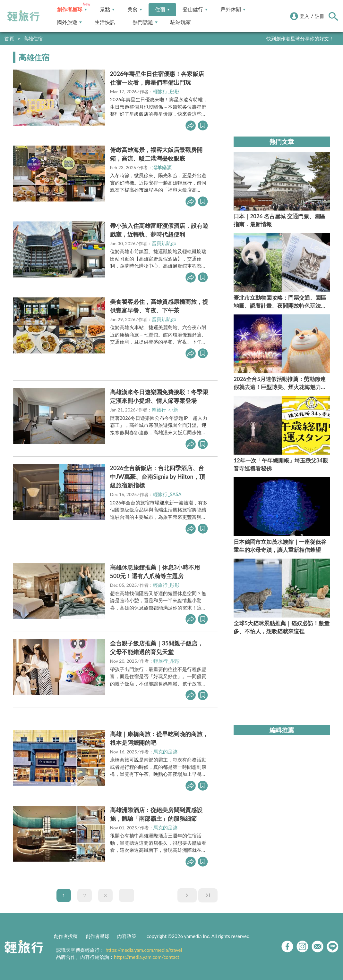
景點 (107, 9)
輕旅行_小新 (165, 410)
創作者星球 (72, 9)
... (127, 895)
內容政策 (127, 936)
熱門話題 (145, 22)
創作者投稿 (66, 936)
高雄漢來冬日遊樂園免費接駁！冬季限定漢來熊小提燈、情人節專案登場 (159, 396)
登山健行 (195, 9)
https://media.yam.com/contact (147, 957)
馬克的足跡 (165, 752)
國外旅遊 (69, 22)
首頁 (9, 38)
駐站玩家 (181, 22)
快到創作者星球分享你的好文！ (300, 38)
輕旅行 (23, 16)
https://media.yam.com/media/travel (144, 950)
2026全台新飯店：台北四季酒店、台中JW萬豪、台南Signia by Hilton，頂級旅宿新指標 (158, 477)
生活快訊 (105, 22)
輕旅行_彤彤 (166, 91)
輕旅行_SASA (167, 494)
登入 (304, 16)
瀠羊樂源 (162, 167)
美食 (135, 9)
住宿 (162, 9)
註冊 (320, 16)
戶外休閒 (233, 9)
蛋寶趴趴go (164, 243)
